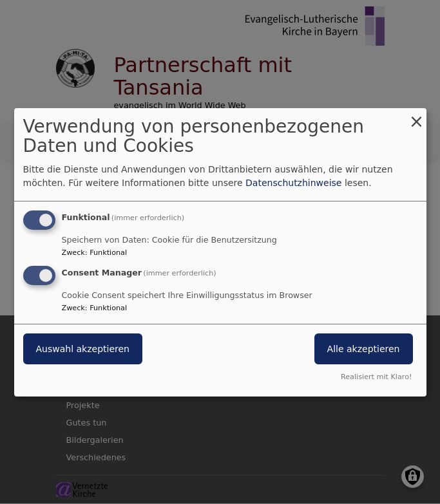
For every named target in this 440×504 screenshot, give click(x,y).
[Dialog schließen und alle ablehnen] (417, 116)
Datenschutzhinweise (293, 183)
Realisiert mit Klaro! (377, 377)
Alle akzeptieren (364, 349)
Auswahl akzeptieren (83, 349)
